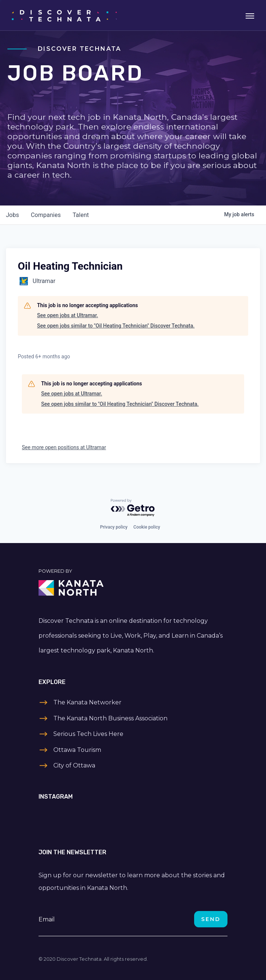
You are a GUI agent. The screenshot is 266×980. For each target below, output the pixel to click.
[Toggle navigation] (250, 15)
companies (46, 215)
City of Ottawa (74, 765)
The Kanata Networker (87, 702)
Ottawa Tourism (77, 750)
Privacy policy (114, 527)
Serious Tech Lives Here (88, 734)
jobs (12, 215)
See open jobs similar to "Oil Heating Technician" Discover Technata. (116, 326)
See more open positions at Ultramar (64, 447)
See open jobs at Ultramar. (68, 315)
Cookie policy (147, 527)
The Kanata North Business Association (110, 718)
